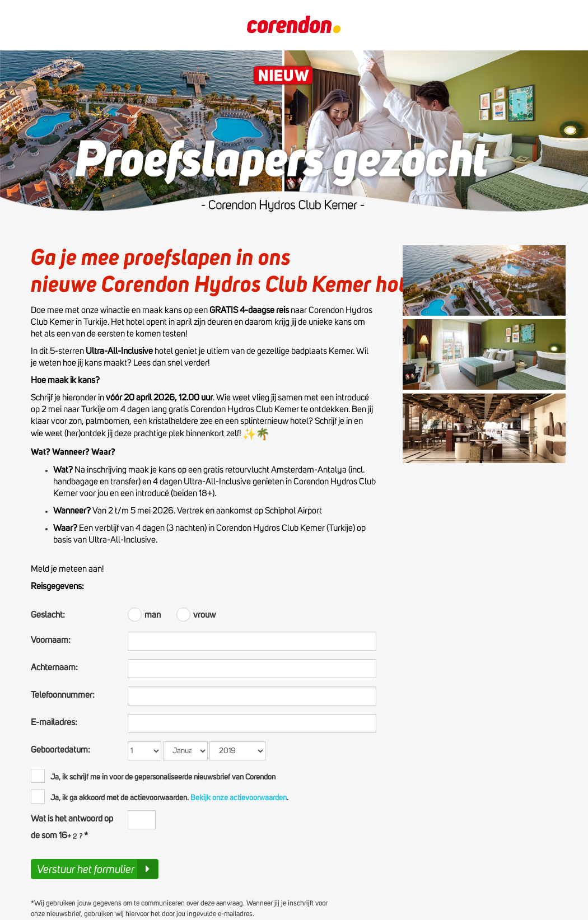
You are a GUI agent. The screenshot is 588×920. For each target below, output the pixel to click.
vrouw (196, 613)
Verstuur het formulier (97, 869)
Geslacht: (48, 615)
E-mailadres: (54, 722)
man (145, 613)
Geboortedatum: (60, 750)
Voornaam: (51, 640)
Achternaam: (54, 667)
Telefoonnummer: (63, 695)
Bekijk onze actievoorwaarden (238, 798)
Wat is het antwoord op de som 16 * (72, 827)
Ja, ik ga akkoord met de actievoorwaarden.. (160, 797)
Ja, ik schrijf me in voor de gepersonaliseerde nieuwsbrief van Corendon (153, 776)
